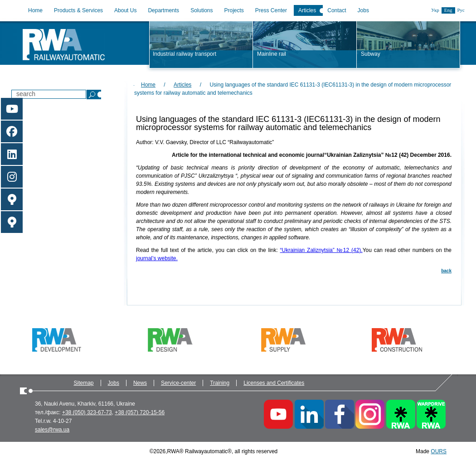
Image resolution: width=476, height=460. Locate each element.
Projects (234, 10)
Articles (307, 10)
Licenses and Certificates (274, 383)
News (140, 383)
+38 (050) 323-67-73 (87, 412)
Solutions (202, 10)
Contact (337, 10)
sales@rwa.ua (52, 430)
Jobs (363, 10)
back (446, 271)
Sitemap (84, 383)
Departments (163, 10)
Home (35, 10)
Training (220, 383)
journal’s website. (157, 258)
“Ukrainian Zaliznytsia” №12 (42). (321, 250)
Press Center (271, 10)
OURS (439, 451)
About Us (125, 10)
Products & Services (78, 10)
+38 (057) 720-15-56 (140, 412)
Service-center (178, 383)
